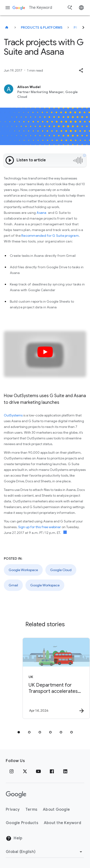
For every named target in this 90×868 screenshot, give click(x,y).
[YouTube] (38, 771)
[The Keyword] (7, 27)
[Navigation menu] (8, 8)
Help (14, 838)
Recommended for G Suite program (50, 236)
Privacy (13, 810)
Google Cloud (61, 570)
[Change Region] (45, 852)
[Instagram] (12, 771)
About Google (56, 810)
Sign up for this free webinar (40, 527)
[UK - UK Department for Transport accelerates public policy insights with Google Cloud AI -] (54, 678)
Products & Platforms (42, 27)
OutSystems (13, 415)
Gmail (13, 585)
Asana (41, 213)
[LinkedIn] (65, 771)
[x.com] (25, 771)
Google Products (22, 823)
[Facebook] (52, 771)
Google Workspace (23, 570)
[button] (81, 70)
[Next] (83, 27)
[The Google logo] (16, 794)
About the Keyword (63, 823)
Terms (31, 810)
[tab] (19, 732)
